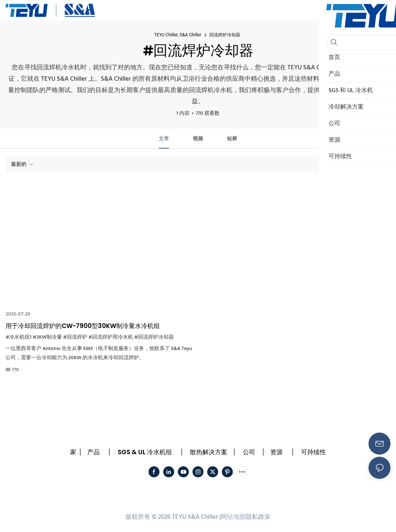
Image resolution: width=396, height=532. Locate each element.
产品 (93, 452)
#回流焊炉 (75, 337)
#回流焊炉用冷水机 (111, 337)
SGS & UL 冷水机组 (145, 452)
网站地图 (233, 517)
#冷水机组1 (19, 337)
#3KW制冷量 (47, 337)
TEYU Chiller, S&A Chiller (178, 35)
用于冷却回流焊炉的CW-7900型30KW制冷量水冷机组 (83, 326)
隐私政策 (258, 517)
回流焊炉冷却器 (225, 35)
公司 (249, 452)
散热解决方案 (209, 452)
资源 (276, 452)
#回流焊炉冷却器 (154, 337)
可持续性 (313, 452)
